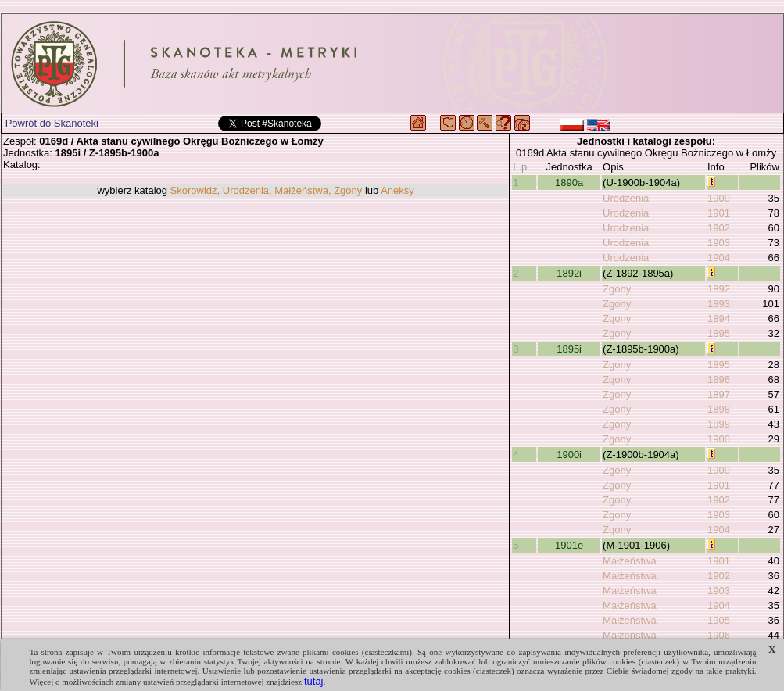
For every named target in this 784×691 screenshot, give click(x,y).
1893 (719, 304)
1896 (719, 380)
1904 (719, 258)
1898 (719, 409)
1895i (569, 349)
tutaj (314, 681)
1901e (569, 545)
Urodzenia (626, 198)
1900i (569, 455)
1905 (719, 620)
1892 (719, 289)
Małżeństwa (630, 561)
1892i (569, 273)
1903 (719, 243)
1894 (719, 319)
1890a (569, 183)
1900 (719, 198)
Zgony (617, 289)
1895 (719, 333)
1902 (719, 228)
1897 (719, 394)
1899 (719, 424)
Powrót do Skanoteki (52, 123)
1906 (719, 635)
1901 (719, 213)
